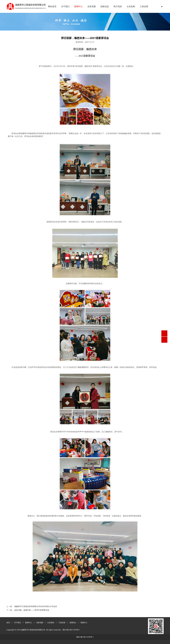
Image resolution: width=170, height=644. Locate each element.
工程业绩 (144, 6)
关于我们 (65, 6)
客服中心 (84, 623)
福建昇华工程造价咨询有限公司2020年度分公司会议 (36, 606)
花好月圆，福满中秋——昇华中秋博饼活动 (32, 610)
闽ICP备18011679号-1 (71, 630)
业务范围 (92, 6)
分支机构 (131, 6)
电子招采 (118, 6)
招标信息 (105, 6)
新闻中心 (78, 6)
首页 (8, 623)
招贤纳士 (73, 623)
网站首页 (52, 6)
